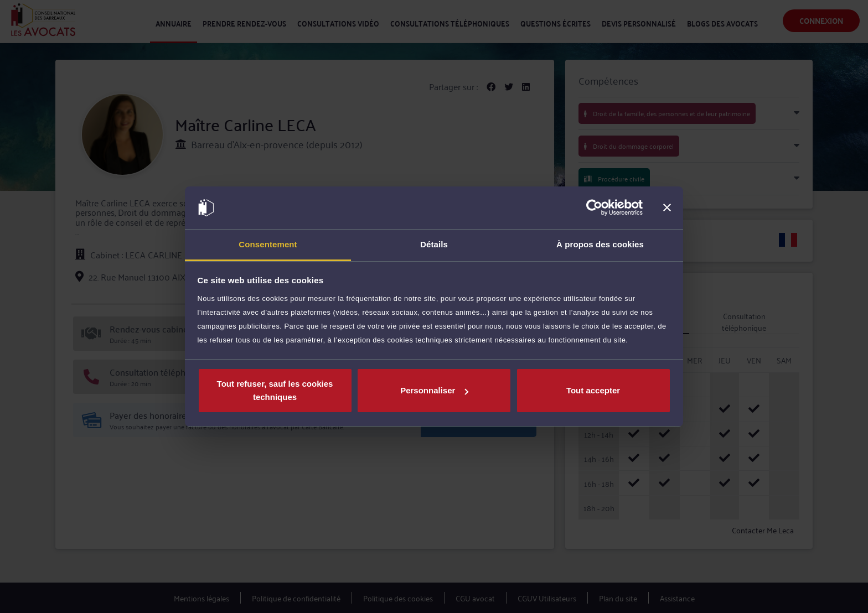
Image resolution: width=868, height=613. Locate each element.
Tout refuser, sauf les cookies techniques (275, 390)
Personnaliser (434, 390)
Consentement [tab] (268, 244)
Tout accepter (593, 390)
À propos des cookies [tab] (600, 244)
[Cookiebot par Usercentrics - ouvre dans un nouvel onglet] (594, 208)
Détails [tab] (434, 244)
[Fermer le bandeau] (667, 208)
